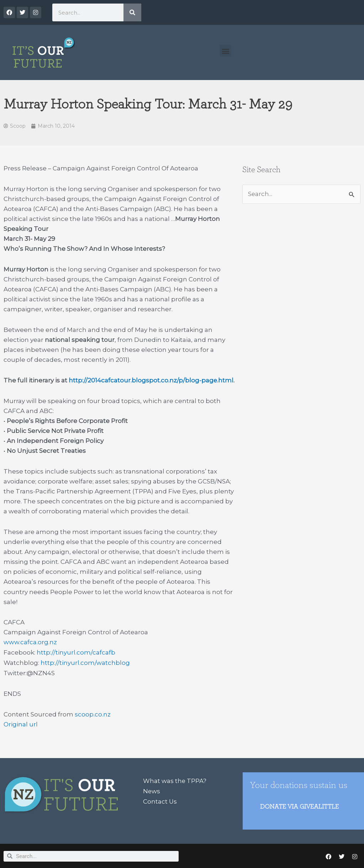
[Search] (132, 12)
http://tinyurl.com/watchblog (85, 662)
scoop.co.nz (93, 713)
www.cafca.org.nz (30, 642)
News (152, 789)
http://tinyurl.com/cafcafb (76, 652)
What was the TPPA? (175, 779)
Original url (21, 723)
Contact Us (160, 799)
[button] (225, 51)
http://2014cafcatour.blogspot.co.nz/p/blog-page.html (151, 380)
